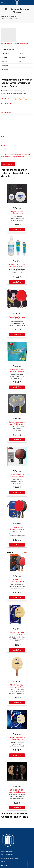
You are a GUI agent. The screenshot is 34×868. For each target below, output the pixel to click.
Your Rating (5, 99)
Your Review (6, 113)
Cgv (3, 866)
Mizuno (10, 43)
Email (4, 145)
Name (4, 136)
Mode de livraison (7, 851)
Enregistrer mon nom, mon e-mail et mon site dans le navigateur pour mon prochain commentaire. (16, 156)
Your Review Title (7, 104)
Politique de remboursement (10, 858)
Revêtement (24, 43)
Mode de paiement (7, 855)
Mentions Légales (7, 862)
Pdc (6, 866)
